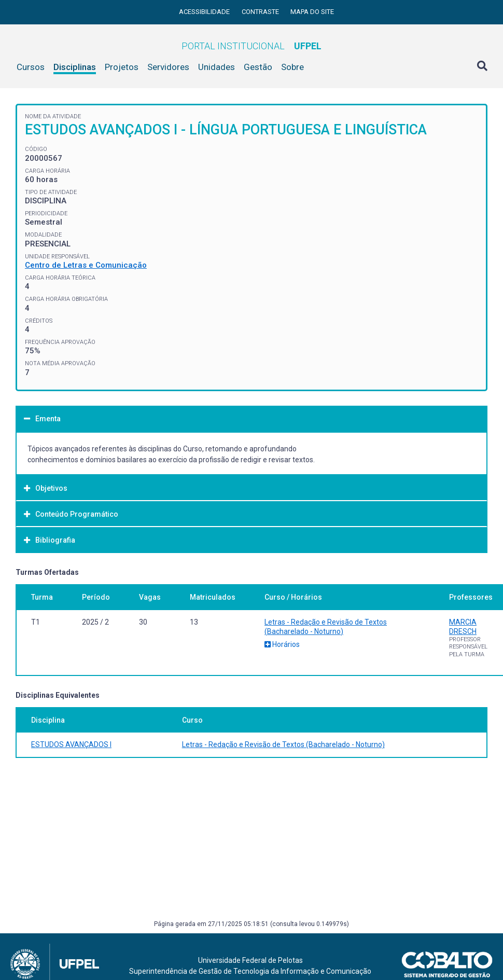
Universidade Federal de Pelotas (250, 960)
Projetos (122, 67)
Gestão (258, 67)
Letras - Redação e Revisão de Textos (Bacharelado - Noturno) (283, 744)
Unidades (216, 67)
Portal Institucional (252, 46)
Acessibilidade (205, 12)
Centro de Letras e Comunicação (86, 265)
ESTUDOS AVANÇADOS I (71, 744)
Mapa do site (312, 12)
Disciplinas (75, 67)
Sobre (292, 67)
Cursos (31, 67)
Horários (282, 644)
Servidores (168, 67)
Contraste (261, 12)
